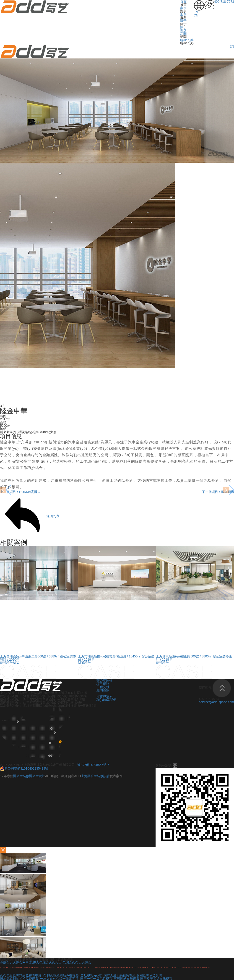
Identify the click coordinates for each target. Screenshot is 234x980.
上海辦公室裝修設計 (95, 776)
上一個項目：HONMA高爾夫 (20, 492)
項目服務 (103, 684)
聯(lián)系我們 (106, 700)
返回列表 (30, 516)
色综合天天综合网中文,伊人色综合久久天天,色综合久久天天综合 (46, 962)
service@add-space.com (216, 702)
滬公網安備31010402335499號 (24, 768)
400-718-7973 (224, 2)
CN (196, 15)
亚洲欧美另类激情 (149, 975)
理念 (183, 30)
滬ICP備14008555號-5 (93, 765)
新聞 (183, 34)
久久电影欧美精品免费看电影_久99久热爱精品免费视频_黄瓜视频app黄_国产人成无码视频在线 (68, 975)
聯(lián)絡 (187, 40)
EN (196, 12)
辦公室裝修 (104, 681)
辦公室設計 (195, 449)
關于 (183, 21)
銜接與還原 (104, 697)
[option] (39, 612)
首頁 (183, 2)
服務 (183, 14)
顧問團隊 (103, 690)
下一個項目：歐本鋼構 (218, 492)
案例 (183, 8)
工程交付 (103, 687)
